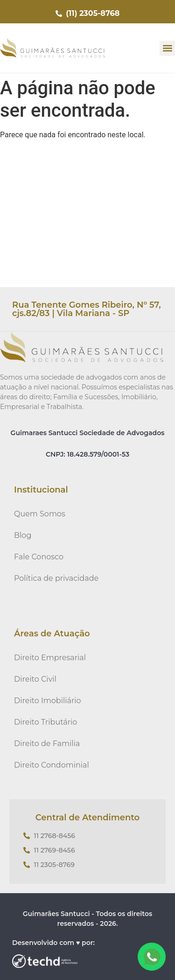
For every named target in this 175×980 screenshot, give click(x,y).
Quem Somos (40, 514)
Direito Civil (35, 679)
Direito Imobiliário (48, 701)
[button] (167, 48)
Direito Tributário (45, 722)
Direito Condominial (52, 765)
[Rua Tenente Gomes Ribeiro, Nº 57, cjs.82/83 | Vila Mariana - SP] (87, 217)
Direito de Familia (47, 744)
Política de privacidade (56, 578)
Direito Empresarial (50, 658)
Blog (23, 535)
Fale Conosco (39, 557)
